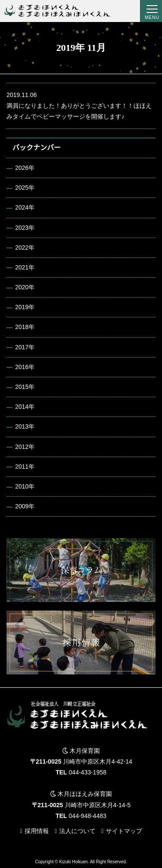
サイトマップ (124, 831)
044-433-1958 (87, 772)
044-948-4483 (87, 816)
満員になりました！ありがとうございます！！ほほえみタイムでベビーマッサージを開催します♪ (81, 105)
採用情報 (37, 831)
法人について (77, 831)
